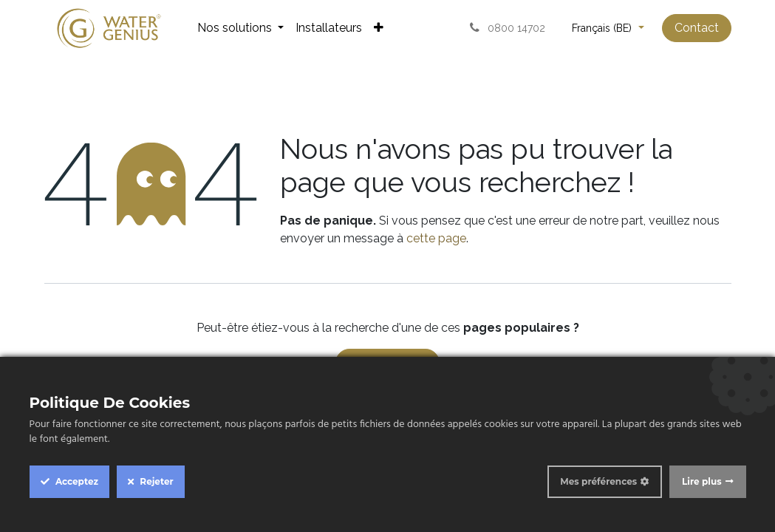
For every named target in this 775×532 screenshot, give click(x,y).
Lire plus (701, 481)
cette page (436, 238)
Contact (697, 28)
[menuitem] (240, 28)
